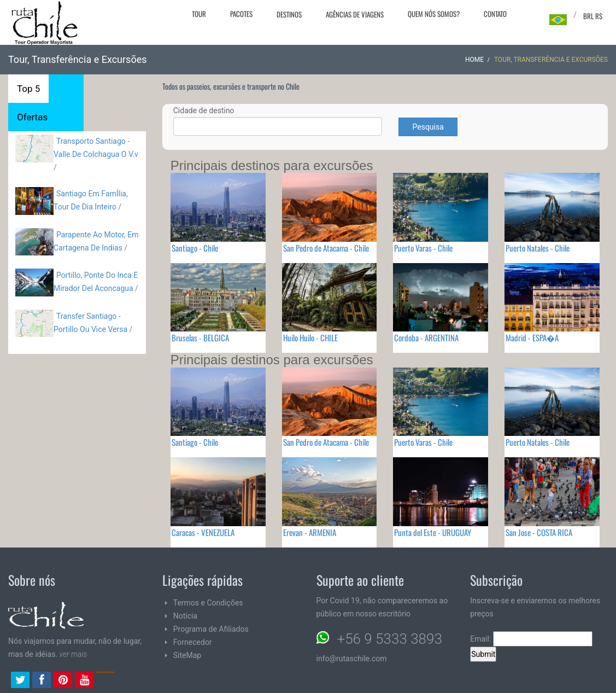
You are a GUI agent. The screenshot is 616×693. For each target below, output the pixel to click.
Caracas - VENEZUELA (203, 532)
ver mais (74, 654)
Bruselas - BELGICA (200, 337)
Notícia (185, 616)
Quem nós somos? (434, 14)
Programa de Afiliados (211, 629)
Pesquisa (428, 127)
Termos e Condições (208, 603)
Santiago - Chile (195, 248)
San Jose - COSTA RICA (539, 532)
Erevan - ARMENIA (310, 532)
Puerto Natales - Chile (538, 248)
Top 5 (28, 89)
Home (474, 60)
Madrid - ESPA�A (532, 337)
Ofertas (32, 117)
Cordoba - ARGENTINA (426, 337)
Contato (495, 14)
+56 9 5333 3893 (390, 639)
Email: (531, 639)
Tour (199, 14)
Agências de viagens (355, 14)
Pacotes (241, 14)
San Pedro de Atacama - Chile (326, 248)
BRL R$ (593, 16)
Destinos (289, 14)
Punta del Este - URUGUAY (433, 532)
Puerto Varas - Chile (423, 248)
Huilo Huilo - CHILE (310, 337)
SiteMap (187, 655)
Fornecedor (193, 642)
